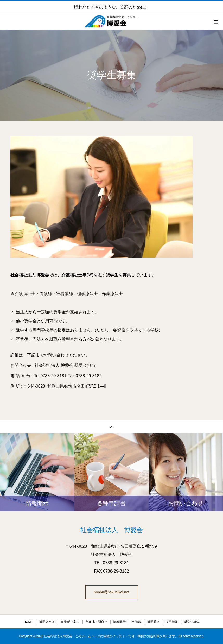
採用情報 (172, 622)
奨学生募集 (192, 622)
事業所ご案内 (70, 622)
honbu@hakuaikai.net (112, 592)
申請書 (136, 622)
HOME (28, 622)
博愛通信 (153, 622)
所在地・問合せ (96, 622)
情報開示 (119, 622)
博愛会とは (47, 622)
